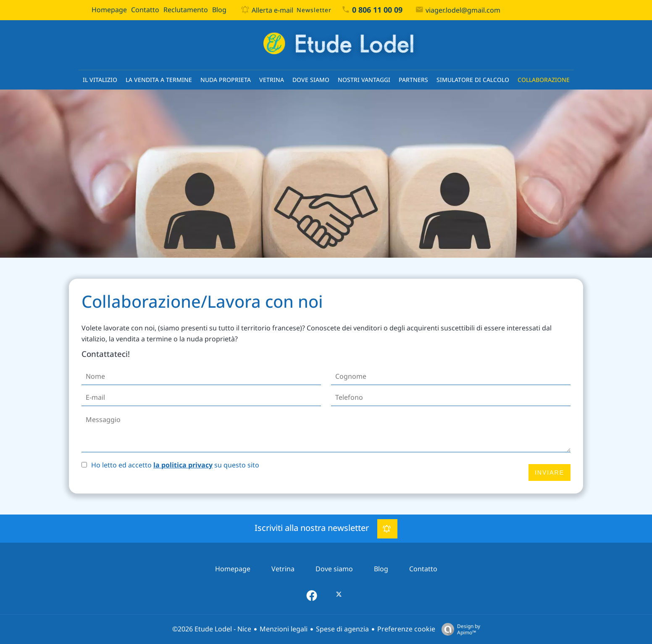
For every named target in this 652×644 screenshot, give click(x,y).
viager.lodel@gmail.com (463, 10)
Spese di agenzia (342, 629)
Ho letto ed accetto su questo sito (175, 465)
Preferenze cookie (406, 629)
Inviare (549, 472)
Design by (459, 629)
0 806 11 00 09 (377, 10)
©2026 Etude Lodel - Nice (212, 629)
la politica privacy (183, 465)
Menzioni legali (284, 629)
